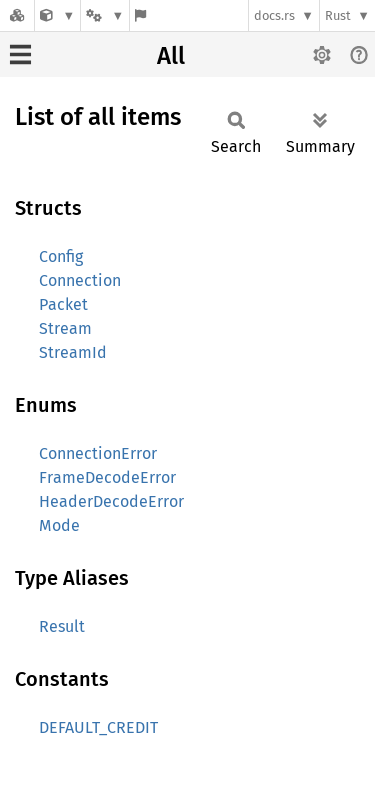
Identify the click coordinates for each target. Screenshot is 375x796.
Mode (59, 525)
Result (62, 626)
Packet (63, 304)
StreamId (73, 352)
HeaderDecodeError (111, 501)
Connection (80, 280)
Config (61, 256)
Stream (65, 328)
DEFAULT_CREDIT (98, 727)
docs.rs (274, 15)
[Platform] (105, 15)
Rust (338, 15)
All (171, 56)
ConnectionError (98, 453)
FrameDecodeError (107, 477)
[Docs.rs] (17, 15)
